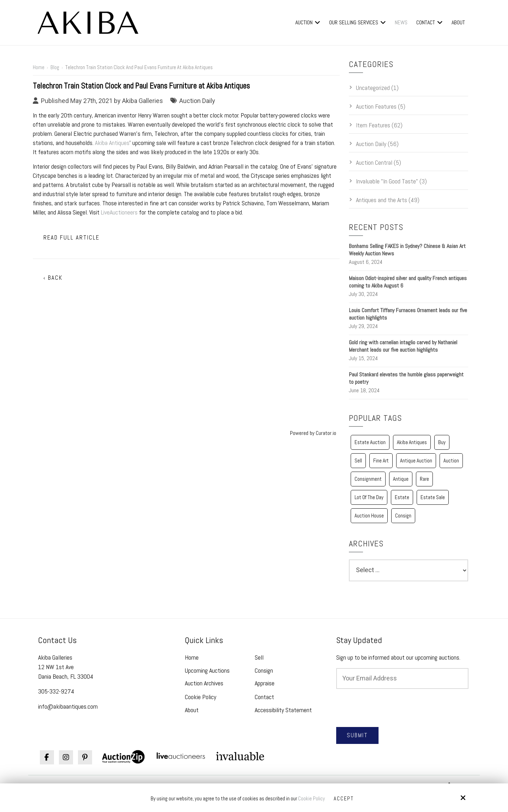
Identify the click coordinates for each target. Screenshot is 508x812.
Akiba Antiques (112, 143)
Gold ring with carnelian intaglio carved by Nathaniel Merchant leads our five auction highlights (403, 346)
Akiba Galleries (143, 101)
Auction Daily (197, 101)
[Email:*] (402, 679)
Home (39, 67)
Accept (344, 798)
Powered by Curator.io (313, 433)
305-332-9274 (56, 691)
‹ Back (53, 278)
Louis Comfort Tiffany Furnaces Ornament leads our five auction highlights (408, 314)
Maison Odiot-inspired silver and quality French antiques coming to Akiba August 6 (408, 282)
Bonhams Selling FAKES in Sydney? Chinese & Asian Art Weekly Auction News (407, 250)
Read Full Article (71, 238)
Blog (55, 67)
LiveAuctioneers (119, 212)
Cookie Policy (312, 799)
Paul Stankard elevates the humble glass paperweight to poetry (406, 378)
